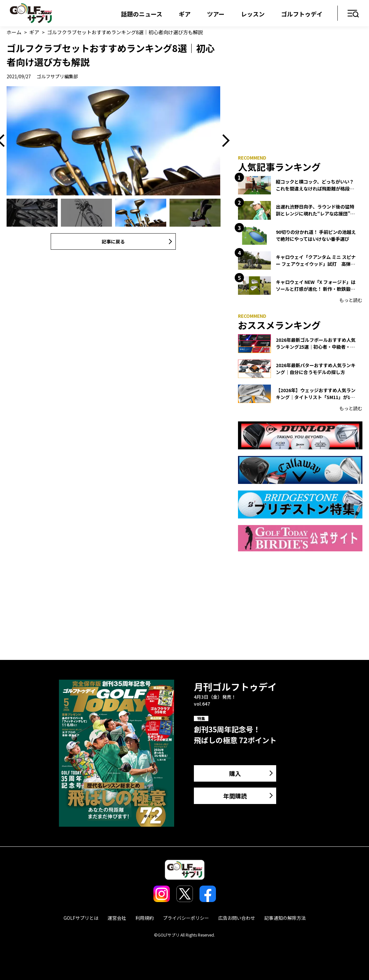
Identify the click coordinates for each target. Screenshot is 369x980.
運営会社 (117, 918)
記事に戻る (113, 241)
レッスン (253, 14)
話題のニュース (142, 14)
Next (224, 141)
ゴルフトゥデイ (302, 14)
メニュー (353, 14)
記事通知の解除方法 (285, 918)
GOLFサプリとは (81, 918)
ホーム (14, 32)
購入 (235, 773)
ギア (185, 14)
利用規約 (145, 918)
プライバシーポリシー (186, 918)
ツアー (216, 14)
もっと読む (351, 300)
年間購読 (235, 796)
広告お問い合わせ (237, 918)
